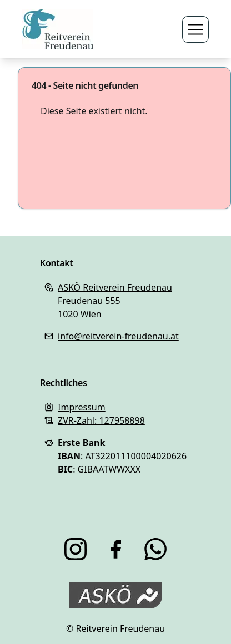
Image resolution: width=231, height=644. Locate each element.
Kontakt (56, 263)
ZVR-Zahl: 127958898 (101, 420)
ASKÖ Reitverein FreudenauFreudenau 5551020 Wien (115, 301)
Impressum (82, 407)
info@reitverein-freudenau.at (118, 336)
